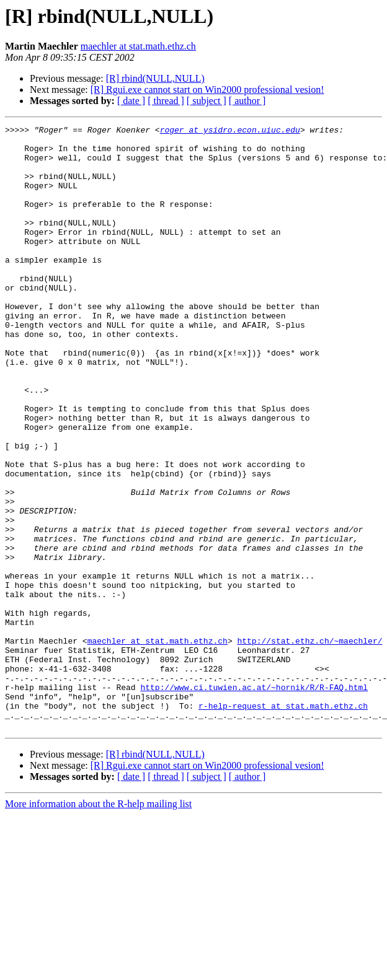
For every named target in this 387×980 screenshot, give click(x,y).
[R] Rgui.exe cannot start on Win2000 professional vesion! (207, 90)
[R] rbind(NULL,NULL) (155, 78)
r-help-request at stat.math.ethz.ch (283, 823)
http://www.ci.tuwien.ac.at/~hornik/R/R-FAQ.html (254, 800)
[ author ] (247, 101)
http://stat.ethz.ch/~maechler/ (309, 745)
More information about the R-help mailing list (98, 925)
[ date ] (131, 101)
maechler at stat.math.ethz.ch (138, 46)
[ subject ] (207, 101)
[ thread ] (166, 101)
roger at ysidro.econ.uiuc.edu (230, 131)
